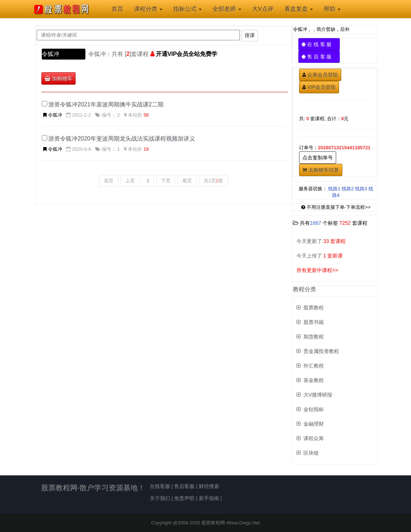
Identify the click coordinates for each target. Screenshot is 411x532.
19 (146, 149)
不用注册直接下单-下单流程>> (336, 207)
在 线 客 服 (319, 44)
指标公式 (188, 9)
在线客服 (160, 486)
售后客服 (184, 486)
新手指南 (209, 498)
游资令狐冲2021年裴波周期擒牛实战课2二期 (106, 104)
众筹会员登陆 (320, 75)
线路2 (348, 189)
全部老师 (227, 9)
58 (146, 115)
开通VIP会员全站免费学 (187, 54)
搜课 (250, 35)
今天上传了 (320, 256)
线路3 (361, 189)
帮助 (332, 9)
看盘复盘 (299, 9)
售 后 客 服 (319, 57)
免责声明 (184, 498)
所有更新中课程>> (317, 270)
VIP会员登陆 (319, 87)
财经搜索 (209, 486)
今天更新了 (321, 241)
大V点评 (263, 9)
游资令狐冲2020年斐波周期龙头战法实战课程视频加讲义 (122, 139)
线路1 (334, 189)
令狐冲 (51, 54)
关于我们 (160, 498)
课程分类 (148, 9)
